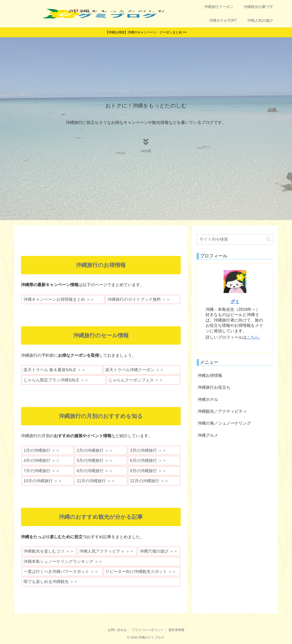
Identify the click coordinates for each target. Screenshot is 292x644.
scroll (146, 151)
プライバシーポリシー (148, 630)
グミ (235, 302)
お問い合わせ (117, 630)
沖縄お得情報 (210, 375)
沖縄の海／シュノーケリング (224, 423)
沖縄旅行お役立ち (214, 387)
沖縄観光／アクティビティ (222, 411)
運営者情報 (176, 630)
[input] (235, 239)
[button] (269, 239)
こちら (253, 337)
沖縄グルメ (208, 435)
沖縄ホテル (208, 399)
